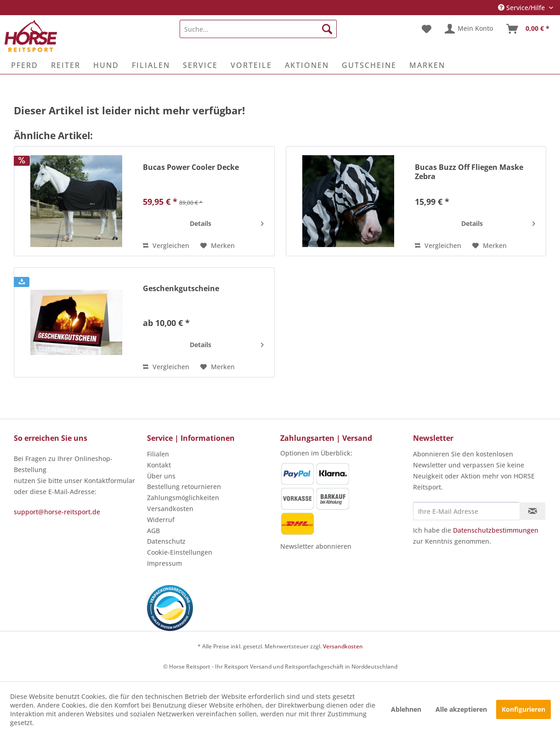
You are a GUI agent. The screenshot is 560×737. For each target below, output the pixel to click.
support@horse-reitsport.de (57, 512)
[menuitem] (258, 29)
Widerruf (161, 520)
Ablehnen (406, 709)
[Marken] (427, 65)
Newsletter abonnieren (316, 546)
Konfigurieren (523, 709)
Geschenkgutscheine (181, 289)
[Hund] (106, 65)
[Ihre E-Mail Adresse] (466, 511)
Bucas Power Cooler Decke (191, 167)
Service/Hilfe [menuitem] (522, 8)
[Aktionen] (307, 65)
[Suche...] (258, 29)
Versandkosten (170, 509)
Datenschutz (166, 541)
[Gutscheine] (369, 65)
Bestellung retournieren (184, 487)
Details (227, 222)
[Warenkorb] (528, 29)
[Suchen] (327, 29)
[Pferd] (25, 65)
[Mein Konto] (469, 29)
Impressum (164, 563)
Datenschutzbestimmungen (496, 530)
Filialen (158, 454)
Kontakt (159, 465)
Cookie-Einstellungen (180, 552)
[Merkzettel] (427, 29)
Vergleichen (166, 245)
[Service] (200, 65)
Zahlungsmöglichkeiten (183, 498)
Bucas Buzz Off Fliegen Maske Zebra (469, 172)
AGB (153, 531)
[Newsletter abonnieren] (532, 511)
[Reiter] (66, 65)
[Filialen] (151, 65)
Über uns (161, 476)
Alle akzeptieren (461, 709)
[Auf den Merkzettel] (218, 246)
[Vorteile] (251, 65)
